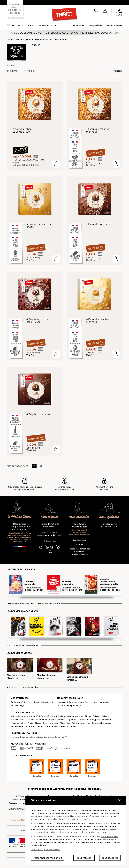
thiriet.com (21, 796)
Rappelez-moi (79, 540)
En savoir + (65, 748)
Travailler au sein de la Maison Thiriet (109, 525)
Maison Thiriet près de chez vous (50, 525)
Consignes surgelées (79, 702)
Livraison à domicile (100, 702)
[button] (105, 11)
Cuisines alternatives (102, 723)
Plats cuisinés (17, 720)
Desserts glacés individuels (46, 39)
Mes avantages (114, 25)
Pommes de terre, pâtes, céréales (94, 720)
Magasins (62, 702)
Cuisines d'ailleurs (101, 716)
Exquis (65, 39)
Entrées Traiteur (48, 716)
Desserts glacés (24, 39)
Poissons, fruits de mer (36, 720)
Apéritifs (34, 716)
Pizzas (88, 716)
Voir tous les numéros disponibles (23, 645)
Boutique (49, 726)
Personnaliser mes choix (47, 858)
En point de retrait (43, 702)
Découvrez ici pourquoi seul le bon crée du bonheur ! (20, 527)
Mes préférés (95, 25)
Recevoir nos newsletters (49, 604)
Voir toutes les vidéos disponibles (22, 687)
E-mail (80, 544)
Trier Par (12, 71)
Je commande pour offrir (69, 706)
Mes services (77, 25)
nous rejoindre (109, 517)
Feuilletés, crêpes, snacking (70, 716)
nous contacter (79, 517)
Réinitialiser (117, 71)
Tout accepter (110, 858)
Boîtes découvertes (34, 726)
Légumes (71, 720)
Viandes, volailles (57, 720)
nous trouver (49, 517)
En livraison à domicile (21, 702)
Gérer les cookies (110, 836)
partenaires (102, 810)
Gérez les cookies (21, 799)
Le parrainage (18, 706)
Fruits (30, 723)
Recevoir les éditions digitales (21, 604)
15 (34, 466)
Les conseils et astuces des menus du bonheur (44, 737)
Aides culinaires (18, 723)
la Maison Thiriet (20, 517)
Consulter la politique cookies (45, 849)
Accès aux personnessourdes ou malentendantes (80, 551)
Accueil (10, 39)
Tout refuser (84, 858)
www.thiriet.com (81, 810)
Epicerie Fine (17, 726)
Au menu (15, 737)
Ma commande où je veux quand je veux (50, 534)
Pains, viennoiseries (81, 723)
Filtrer (29, 71)
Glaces (38, 723)
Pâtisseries (65, 723)
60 (41, 466)
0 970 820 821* (79, 527)
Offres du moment (20, 716)
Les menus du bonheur (41, 25)
